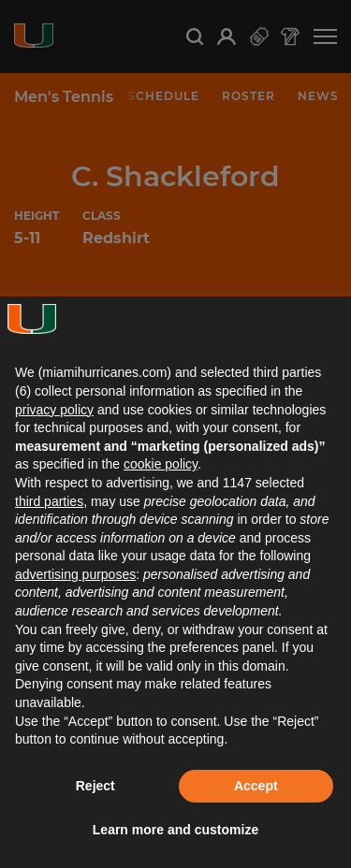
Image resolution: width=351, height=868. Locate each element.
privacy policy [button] (54, 410)
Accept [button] (256, 786)
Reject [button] (95, 786)
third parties (49, 501)
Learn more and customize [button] (175, 830)
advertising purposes (75, 574)
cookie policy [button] (161, 464)
